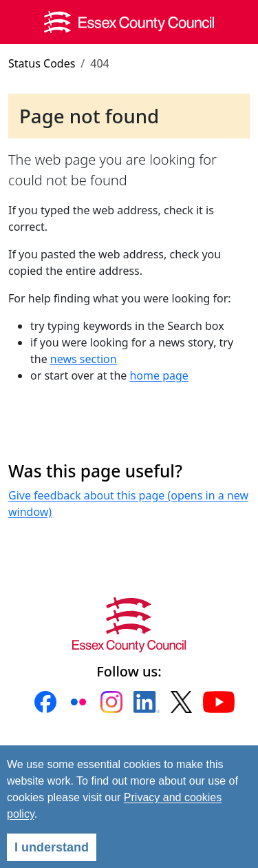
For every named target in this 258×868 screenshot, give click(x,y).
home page (159, 375)
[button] (45, 702)
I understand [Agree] (52, 847)
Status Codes (42, 63)
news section (84, 359)
